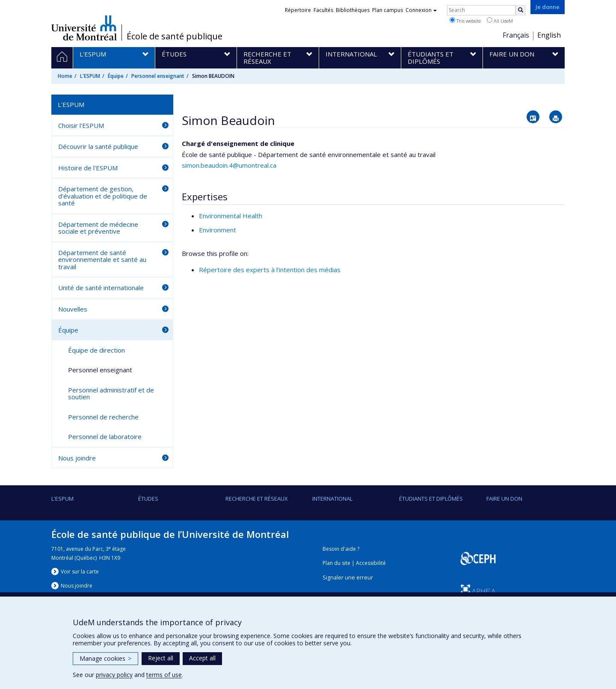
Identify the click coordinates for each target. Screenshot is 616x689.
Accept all (202, 658)
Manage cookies (105, 658)
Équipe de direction (96, 350)
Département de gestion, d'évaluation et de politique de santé (103, 196)
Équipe (116, 76)
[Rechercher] (521, 10)
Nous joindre (77, 458)
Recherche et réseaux (257, 499)
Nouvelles (73, 309)
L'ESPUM (90, 76)
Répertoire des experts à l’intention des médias (270, 270)
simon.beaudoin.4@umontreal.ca (229, 165)
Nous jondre (77, 586)
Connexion (421, 10)
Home (65, 76)
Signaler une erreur (348, 578)
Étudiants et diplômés (431, 499)
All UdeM (500, 21)
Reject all (161, 658)
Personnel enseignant (158, 76)
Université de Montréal (84, 28)
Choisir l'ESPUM (81, 125)
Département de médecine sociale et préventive (98, 228)
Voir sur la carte (80, 572)
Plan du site (336, 563)
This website (465, 21)
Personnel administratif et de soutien (111, 394)
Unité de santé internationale (101, 288)
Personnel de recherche (103, 417)
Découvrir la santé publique (98, 146)
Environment (218, 230)
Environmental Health (231, 216)
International (332, 499)
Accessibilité (371, 563)
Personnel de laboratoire (105, 437)
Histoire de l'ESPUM (88, 168)
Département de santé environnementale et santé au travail (102, 260)
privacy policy (114, 675)
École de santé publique (175, 36)
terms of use (164, 675)
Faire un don (504, 499)
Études (148, 499)
